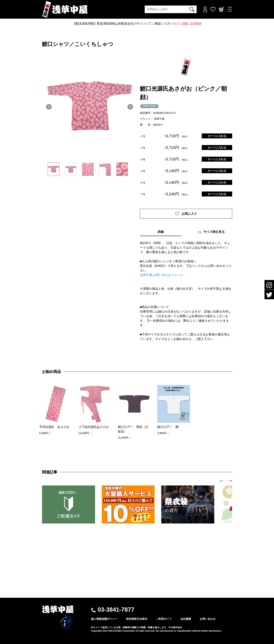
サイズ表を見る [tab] (211, 232)
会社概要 (186, 619)
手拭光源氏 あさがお (54, 427)
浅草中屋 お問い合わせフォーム (162, 275)
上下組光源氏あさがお (94, 427)
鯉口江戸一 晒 (168, 427)
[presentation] (222, 481)
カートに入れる (217, 136)
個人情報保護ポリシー (104, 619)
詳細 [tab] (161, 232)
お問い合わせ (208, 619)
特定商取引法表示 (137, 619)
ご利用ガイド (164, 619)
